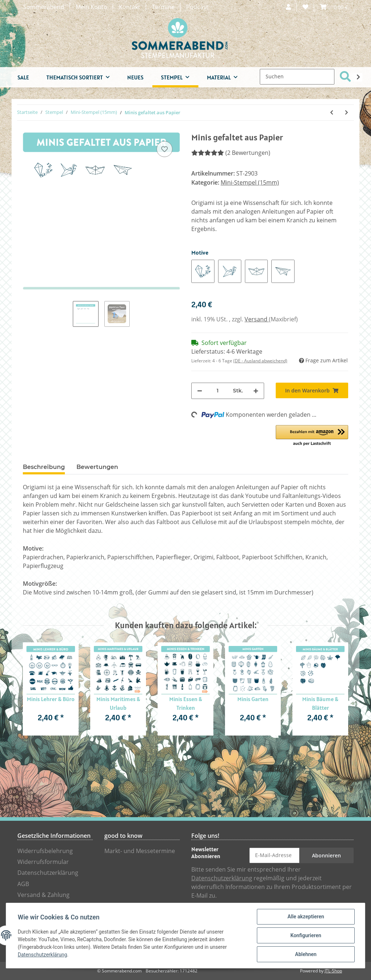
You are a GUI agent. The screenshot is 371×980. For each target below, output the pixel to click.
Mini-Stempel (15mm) (250, 183)
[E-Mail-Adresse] (274, 855)
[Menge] (218, 391)
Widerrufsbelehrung (45, 851)
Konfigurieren (306, 935)
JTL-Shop (333, 971)
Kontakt (130, 7)
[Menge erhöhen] (256, 391)
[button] (288, 7)
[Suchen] (297, 77)
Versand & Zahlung (43, 895)
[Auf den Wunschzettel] (164, 149)
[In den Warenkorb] (312, 390)
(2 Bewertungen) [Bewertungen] (231, 153)
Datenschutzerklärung (48, 873)
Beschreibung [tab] (44, 467)
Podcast (197, 7)
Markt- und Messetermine (140, 851)
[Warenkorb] (334, 7)
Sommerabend (44, 7)
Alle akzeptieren (306, 917)
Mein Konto (91, 7)
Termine (163, 7)
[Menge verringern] (200, 391)
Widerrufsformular (43, 862)
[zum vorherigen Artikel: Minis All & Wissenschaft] (332, 113)
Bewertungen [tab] (97, 467)
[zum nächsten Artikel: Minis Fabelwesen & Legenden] (347, 113)
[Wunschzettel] (305, 7)
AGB (23, 884)
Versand (257, 319)
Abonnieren (326, 855)
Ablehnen (306, 954)
